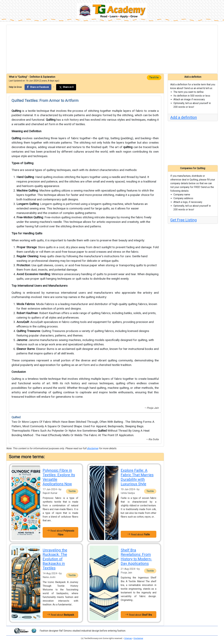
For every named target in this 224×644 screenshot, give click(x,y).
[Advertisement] (112, 49)
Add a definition (184, 117)
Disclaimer (138, 638)
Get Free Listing (184, 220)
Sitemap (128, 638)
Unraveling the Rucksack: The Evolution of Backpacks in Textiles (55, 559)
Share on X (66, 87)
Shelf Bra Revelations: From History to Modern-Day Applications (136, 557)
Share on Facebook (38, 87)
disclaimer (93, 448)
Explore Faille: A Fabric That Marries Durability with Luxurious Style (137, 477)
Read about (60, 532)
